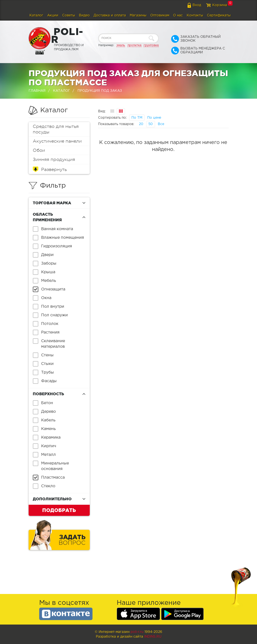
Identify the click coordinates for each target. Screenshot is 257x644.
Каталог (36, 15)
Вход (197, 5)
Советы (69, 15)
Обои (39, 150)
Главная (37, 91)
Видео (84, 15)
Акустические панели (57, 141)
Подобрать (59, 510)
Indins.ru (153, 637)
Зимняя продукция (54, 160)
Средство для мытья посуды (56, 129)
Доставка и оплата (110, 15)
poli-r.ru (137, 632)
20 (141, 124)
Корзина (220, 5)
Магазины (138, 15)
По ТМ (137, 118)
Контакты (195, 15)
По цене (154, 118)
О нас (178, 15)
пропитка (134, 45)
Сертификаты (219, 15)
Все (161, 124)
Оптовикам (160, 15)
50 (151, 124)
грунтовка (151, 45)
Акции (53, 15)
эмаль (121, 45)
